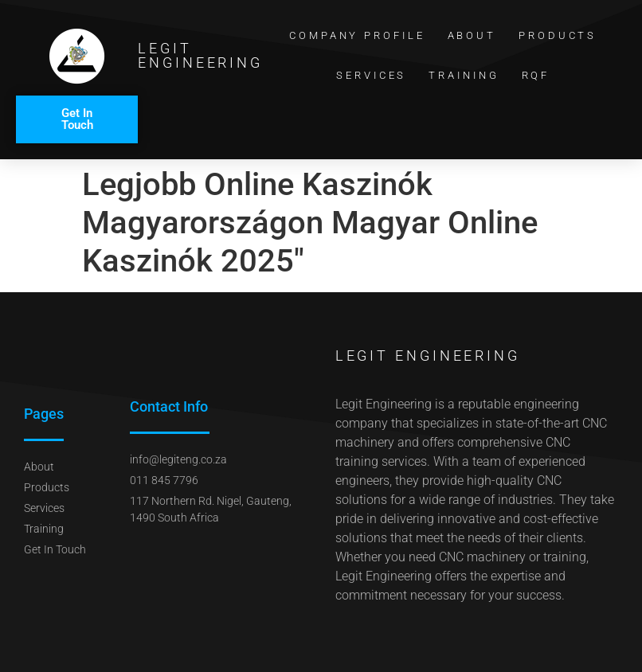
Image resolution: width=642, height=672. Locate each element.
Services (371, 75)
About (472, 35)
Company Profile (357, 35)
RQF (536, 75)
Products (558, 35)
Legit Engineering (200, 55)
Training (464, 75)
